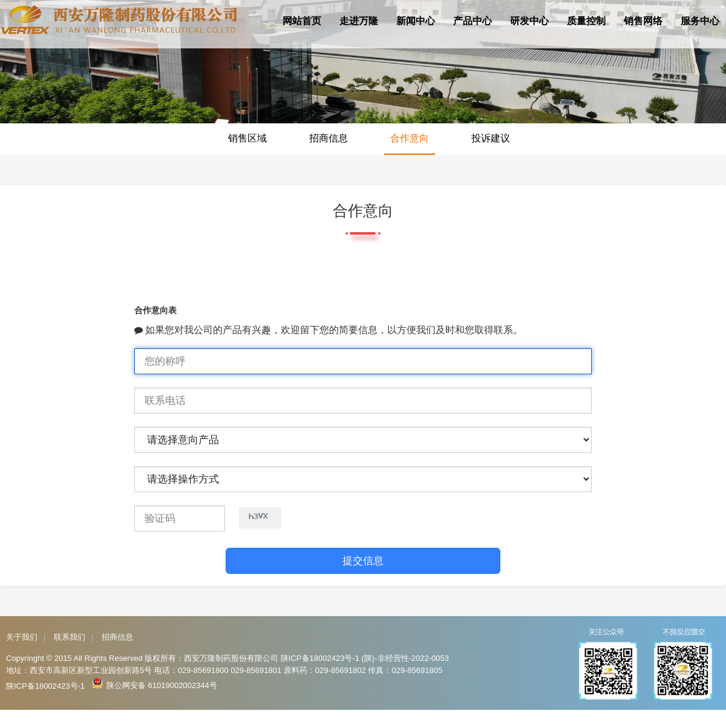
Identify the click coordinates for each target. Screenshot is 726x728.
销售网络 (643, 21)
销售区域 (247, 138)
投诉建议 (491, 138)
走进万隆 (359, 21)
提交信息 (363, 561)
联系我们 (70, 637)
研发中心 (529, 21)
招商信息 (329, 138)
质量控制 (586, 21)
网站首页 (302, 21)
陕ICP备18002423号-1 (45, 686)
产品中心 (473, 21)
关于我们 (22, 637)
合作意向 (410, 138)
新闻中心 (416, 21)
